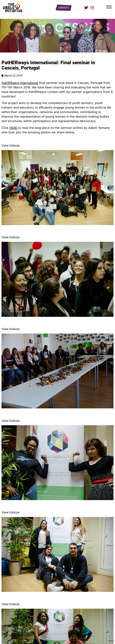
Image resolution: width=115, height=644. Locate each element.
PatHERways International (20, 83)
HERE (14, 128)
